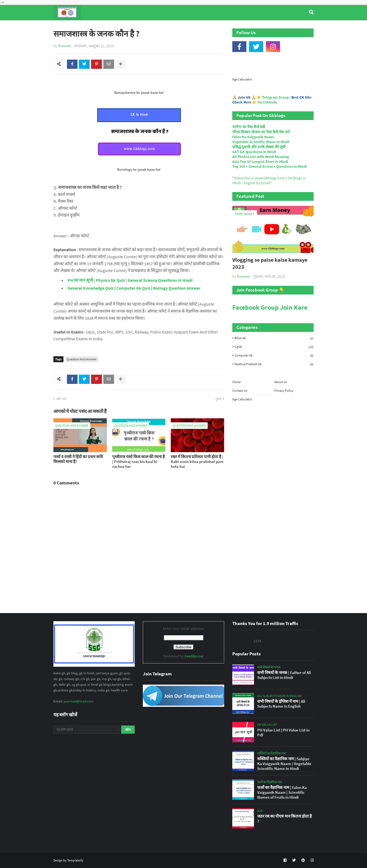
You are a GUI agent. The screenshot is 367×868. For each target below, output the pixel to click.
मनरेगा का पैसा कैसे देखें (249, 127)
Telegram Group (276, 97)
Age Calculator (242, 79)
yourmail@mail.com (78, 701)
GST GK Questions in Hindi (254, 152)
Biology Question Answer (177, 288)
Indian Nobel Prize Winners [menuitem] (239, 27)
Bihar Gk (274, 338)
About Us (281, 382)
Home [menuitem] (63, 27)
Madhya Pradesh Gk (274, 364)
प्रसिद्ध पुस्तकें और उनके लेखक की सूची (259, 147)
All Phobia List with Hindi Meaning (261, 157)
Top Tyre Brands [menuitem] (93, 27)
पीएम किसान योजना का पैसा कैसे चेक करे (261, 132)
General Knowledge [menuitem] (137, 27)
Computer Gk (274, 355)
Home (236, 382)
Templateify (75, 860)
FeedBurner (194, 656)
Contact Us (240, 391)
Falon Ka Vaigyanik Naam (253, 137)
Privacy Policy (284, 391)
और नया (61, 399)
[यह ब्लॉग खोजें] (87, 730)
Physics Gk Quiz (110, 280)
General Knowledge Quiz (91, 288)
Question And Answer (82, 359)
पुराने (218, 399)
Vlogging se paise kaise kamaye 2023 (270, 263)
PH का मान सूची (80, 280)
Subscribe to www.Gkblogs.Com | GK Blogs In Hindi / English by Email (269, 180)
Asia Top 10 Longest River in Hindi (260, 161)
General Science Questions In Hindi (160, 280)
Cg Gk (274, 347)
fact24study (267, 102)
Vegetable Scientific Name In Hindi (261, 142)
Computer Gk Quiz (133, 288)
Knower (65, 46)
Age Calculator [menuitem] (288, 27)
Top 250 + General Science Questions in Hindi (270, 166)
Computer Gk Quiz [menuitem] (186, 27)
